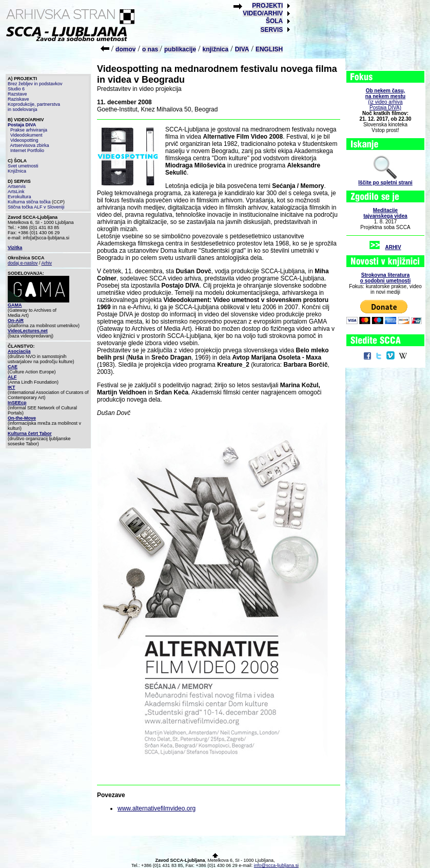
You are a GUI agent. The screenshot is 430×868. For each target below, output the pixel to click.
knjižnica (216, 49)
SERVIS (271, 30)
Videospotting (24, 140)
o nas (151, 49)
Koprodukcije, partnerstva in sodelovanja (34, 107)
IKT (12, 387)
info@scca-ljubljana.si (276, 865)
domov (125, 49)
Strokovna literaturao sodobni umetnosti (385, 278)
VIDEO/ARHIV (263, 13)
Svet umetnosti (23, 166)
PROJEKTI (267, 6)
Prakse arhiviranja (29, 130)
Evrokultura (19, 197)
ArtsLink (16, 192)
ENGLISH (269, 49)
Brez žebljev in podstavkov (35, 84)
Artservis (17, 186)
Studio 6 (16, 89)
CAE (13, 367)
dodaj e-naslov (23, 263)
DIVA (242, 49)
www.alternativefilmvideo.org (157, 808)
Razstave (17, 94)
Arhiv (47, 263)
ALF (12, 377)
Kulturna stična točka (29, 202)
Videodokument (26, 135)
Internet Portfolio (27, 150)
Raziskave (18, 99)
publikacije (180, 49)
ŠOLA (274, 21)
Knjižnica (17, 171)
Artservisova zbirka (30, 145)
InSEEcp (17, 403)
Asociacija (19, 351)
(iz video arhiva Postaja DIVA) (385, 99)
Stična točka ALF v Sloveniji (36, 207)
